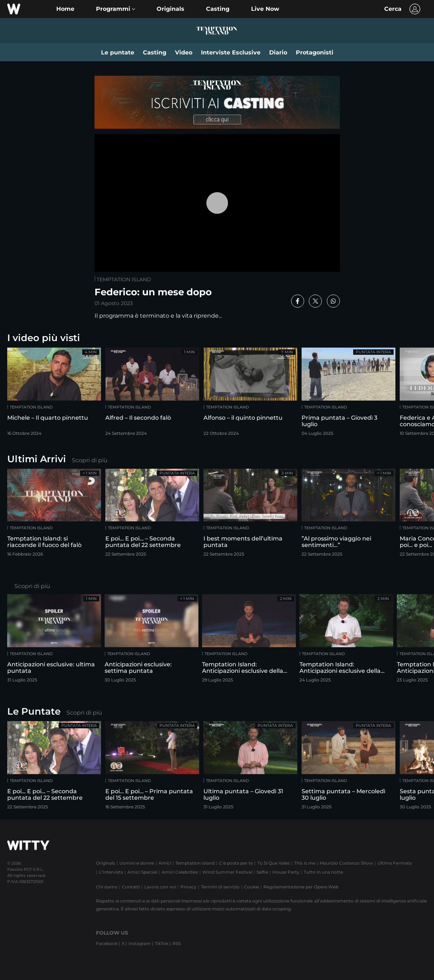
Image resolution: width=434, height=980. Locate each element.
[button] (115, 9)
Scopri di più (90, 460)
